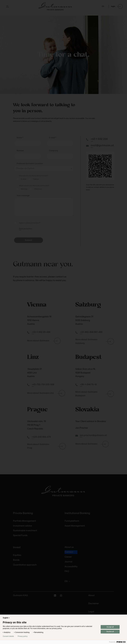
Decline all (110, 632)
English (6, 618)
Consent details (8, 636)
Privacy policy (23, 636)
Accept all (110, 627)
